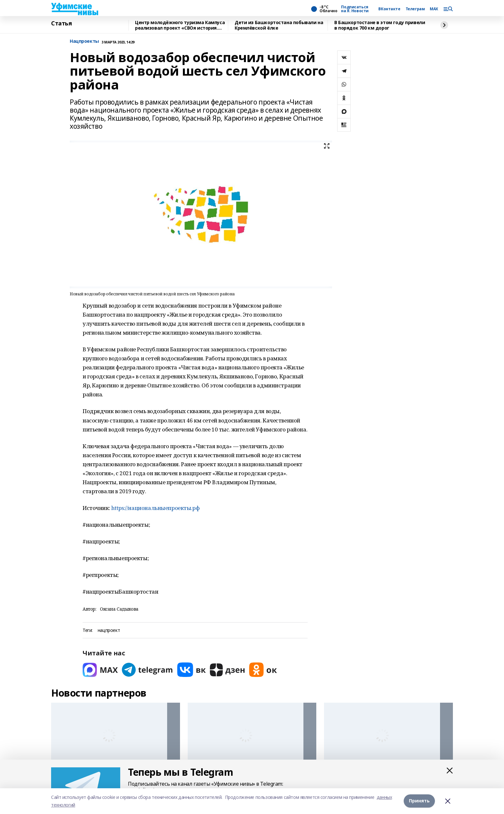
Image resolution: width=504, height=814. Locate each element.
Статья (61, 23)
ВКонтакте (389, 9)
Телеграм (415, 9)
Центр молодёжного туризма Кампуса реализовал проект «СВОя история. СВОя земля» (180, 25)
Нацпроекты (84, 41)
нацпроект (109, 630)
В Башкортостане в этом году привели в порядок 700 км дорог (380, 25)
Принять (419, 801)
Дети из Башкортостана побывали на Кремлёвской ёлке (279, 25)
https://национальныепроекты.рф (155, 508)
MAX (434, 9)
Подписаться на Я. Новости (355, 9)
